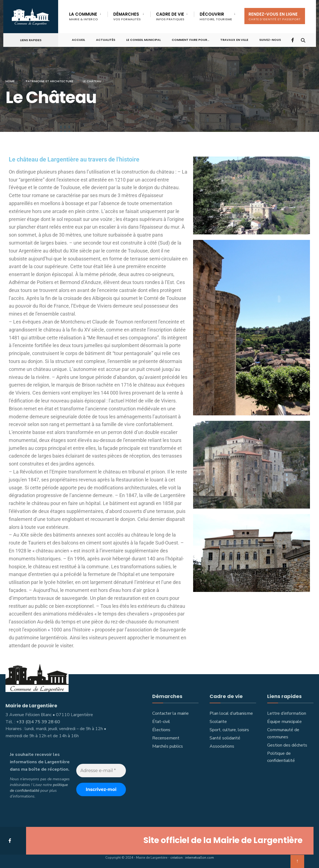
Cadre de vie (170, 16)
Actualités (106, 39)
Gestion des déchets (287, 745)
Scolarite (218, 722)
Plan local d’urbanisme (231, 713)
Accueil (78, 39)
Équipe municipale (284, 722)
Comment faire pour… (190, 39)
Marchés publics (168, 746)
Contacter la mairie (170, 713)
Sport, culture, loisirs (229, 730)
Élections (161, 730)
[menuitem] (88, 15)
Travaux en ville (234, 39)
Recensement (166, 738)
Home (10, 81)
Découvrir (216, 16)
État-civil (161, 722)
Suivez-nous (270, 39)
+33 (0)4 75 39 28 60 (38, 721)
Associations (222, 746)
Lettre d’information (287, 713)
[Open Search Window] (303, 39)
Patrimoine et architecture (50, 81)
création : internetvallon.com (192, 857)
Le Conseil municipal (143, 39)
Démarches (127, 16)
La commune (84, 16)
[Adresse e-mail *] (101, 770)
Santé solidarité (225, 738)
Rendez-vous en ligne (275, 16)
